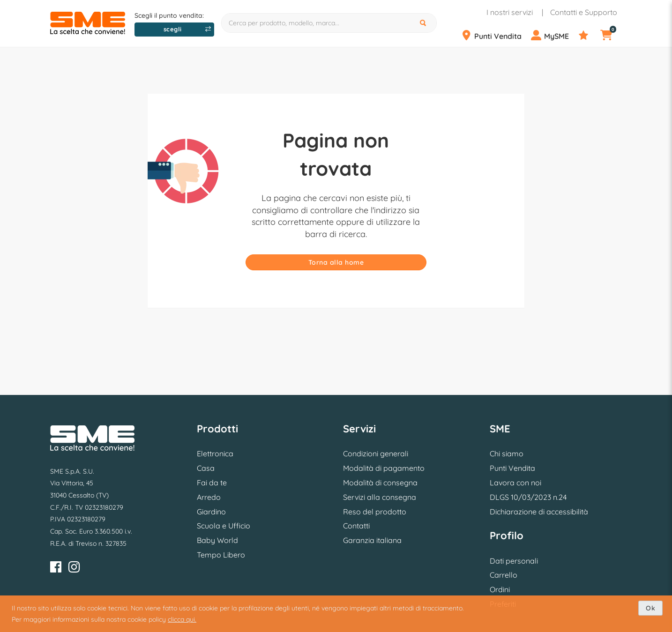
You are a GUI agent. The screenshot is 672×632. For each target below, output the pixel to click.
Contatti (356, 526)
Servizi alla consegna (380, 497)
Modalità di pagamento (384, 468)
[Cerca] (424, 23)
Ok (650, 608)
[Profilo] (554, 36)
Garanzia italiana (372, 540)
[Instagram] (74, 569)
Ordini (500, 589)
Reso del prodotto (375, 512)
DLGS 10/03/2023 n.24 (528, 497)
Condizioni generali (376, 454)
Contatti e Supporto (584, 12)
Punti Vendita (512, 468)
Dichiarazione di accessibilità (539, 512)
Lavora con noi (515, 483)
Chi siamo (507, 454)
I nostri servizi (510, 12)
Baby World (217, 540)
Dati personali (514, 561)
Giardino (211, 512)
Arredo (209, 497)
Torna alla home (336, 262)
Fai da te (212, 483)
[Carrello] (612, 36)
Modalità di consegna (380, 483)
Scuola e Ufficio (224, 526)
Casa (206, 468)
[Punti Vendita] (495, 36)
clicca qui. (182, 619)
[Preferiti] (589, 36)
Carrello (504, 575)
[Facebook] (56, 569)
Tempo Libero (221, 555)
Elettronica (215, 454)
